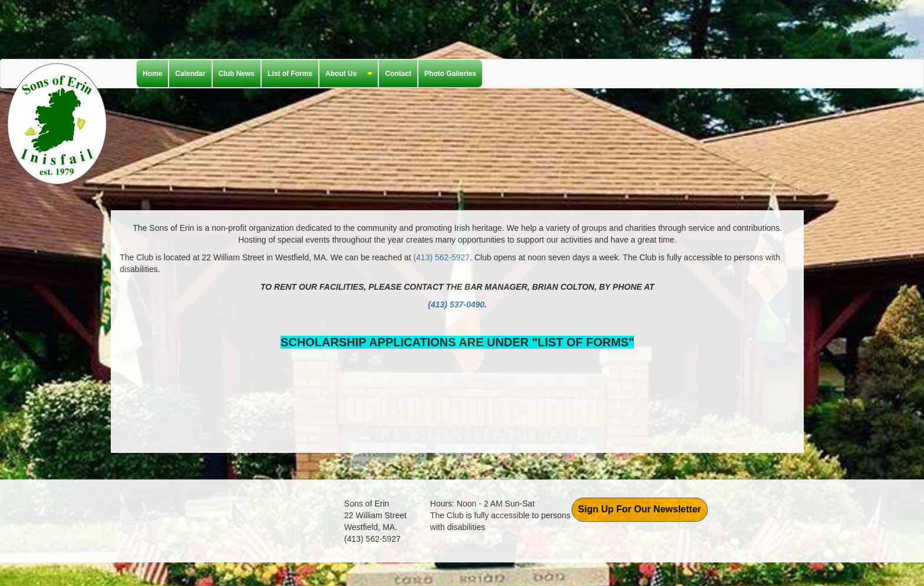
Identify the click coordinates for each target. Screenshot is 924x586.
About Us (346, 74)
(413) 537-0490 (456, 304)
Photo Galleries (450, 74)
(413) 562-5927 (441, 257)
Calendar (190, 74)
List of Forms (290, 74)
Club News (237, 74)
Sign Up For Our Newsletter (640, 509)
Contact (398, 74)
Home (152, 74)
